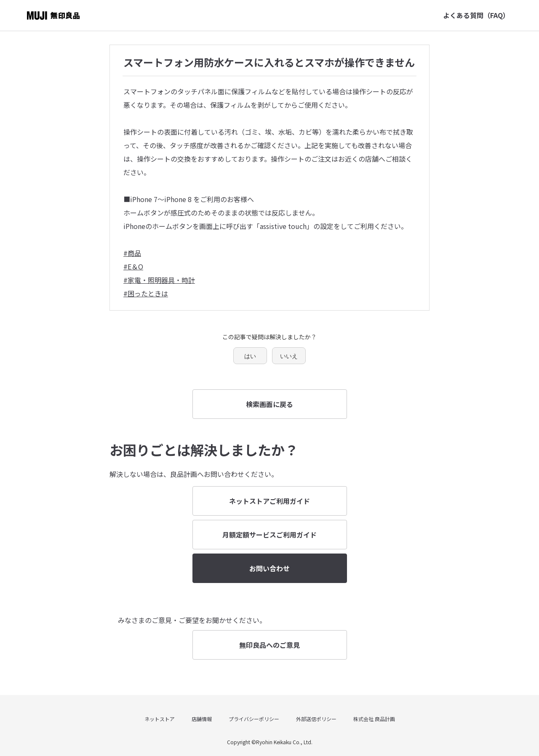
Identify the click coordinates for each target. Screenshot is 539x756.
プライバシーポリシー (254, 719)
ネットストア (160, 719)
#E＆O (133, 266)
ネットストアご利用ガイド (269, 501)
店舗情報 (202, 719)
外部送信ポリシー (316, 719)
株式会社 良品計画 (374, 719)
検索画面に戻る (269, 404)
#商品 (132, 253)
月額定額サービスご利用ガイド (269, 535)
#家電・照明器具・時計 (159, 280)
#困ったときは (146, 293)
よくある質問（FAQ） (476, 15)
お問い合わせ (269, 568)
